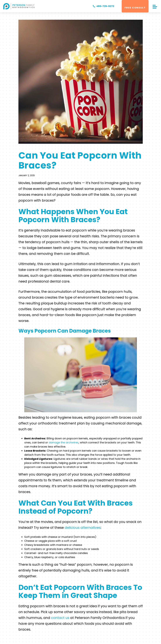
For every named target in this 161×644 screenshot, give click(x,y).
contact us (60, 618)
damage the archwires (64, 442)
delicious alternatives (82, 528)
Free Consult (135, 8)
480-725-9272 (103, 6)
